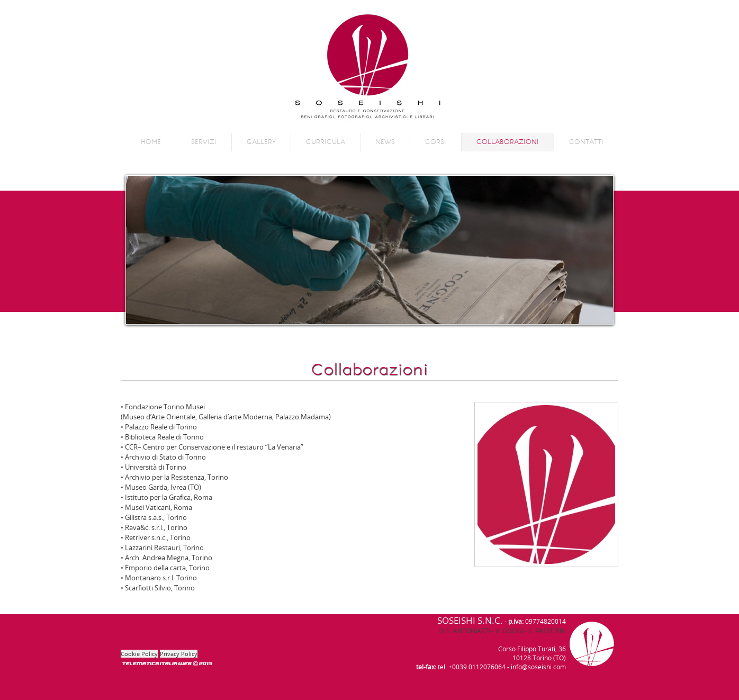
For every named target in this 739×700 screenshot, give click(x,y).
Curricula (326, 142)
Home (151, 142)
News (385, 142)
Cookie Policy (139, 654)
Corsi (436, 142)
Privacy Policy (179, 654)
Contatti (586, 142)
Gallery (261, 142)
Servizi (204, 142)
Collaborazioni (508, 142)
